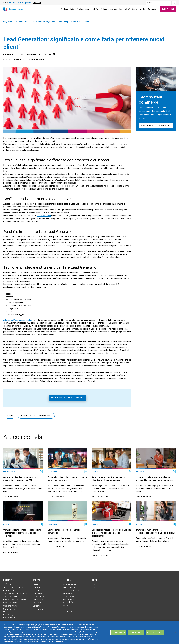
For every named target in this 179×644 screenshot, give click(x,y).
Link (64, 608)
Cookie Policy (68, 597)
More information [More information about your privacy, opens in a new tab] (56, 641)
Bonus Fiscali (9, 618)
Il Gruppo (37, 584)
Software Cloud (10, 597)
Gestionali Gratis (10, 606)
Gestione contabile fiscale (15, 600)
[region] (89, 633)
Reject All (136, 632)
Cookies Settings (118, 632)
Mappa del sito (69, 605)
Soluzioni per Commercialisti (16, 594)
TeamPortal (67, 611)
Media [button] (142, 9)
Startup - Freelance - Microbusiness (30, 59)
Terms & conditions (71, 590)
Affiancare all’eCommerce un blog (18, 320)
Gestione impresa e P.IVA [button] (88, 9)
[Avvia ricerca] (174, 3)
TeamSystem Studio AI (13, 587)
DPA (94, 584)
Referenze (37, 594)
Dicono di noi (38, 597)
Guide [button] (135, 9)
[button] (37, 3)
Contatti (36, 587)
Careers (36, 606)
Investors (37, 603)
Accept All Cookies (155, 632)
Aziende (7, 59)
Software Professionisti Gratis (13, 610)
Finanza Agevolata (11, 615)
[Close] (175, 632)
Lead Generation (44, 216)
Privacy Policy (69, 594)
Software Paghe (10, 603)
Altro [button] (127, 9)
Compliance (38, 600)
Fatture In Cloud (10, 590)
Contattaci (168, 9)
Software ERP (9, 584)
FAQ (94, 587)
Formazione (38, 609)
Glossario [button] (152, 9)
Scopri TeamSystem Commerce (67, 398)
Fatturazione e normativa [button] (112, 9)
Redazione (8, 54)
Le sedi (36, 590)
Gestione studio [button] (68, 9)
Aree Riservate (69, 587)
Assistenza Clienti (70, 584)
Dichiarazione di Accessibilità (69, 601)
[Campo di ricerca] (159, 3)
